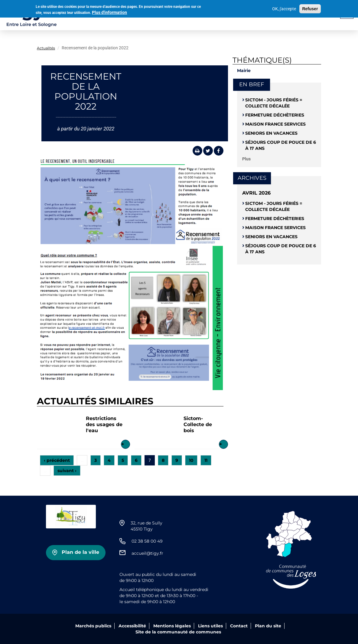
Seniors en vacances (271, 133)
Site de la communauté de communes (178, 632)
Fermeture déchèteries (275, 115)
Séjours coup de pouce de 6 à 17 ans (281, 145)
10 (191, 460)
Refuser (310, 8)
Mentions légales (172, 626)
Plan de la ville (80, 552)
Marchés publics (93, 626)
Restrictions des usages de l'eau (104, 424)
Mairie (244, 71)
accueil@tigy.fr (147, 553)
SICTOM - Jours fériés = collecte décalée (274, 103)
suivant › (67, 471)
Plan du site (268, 626)
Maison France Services (275, 124)
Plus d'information (109, 11)
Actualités (46, 48)
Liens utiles (210, 626)
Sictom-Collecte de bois (198, 424)
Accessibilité (132, 626)
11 (206, 460)
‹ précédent (57, 460)
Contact (239, 626)
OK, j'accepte (284, 8)
